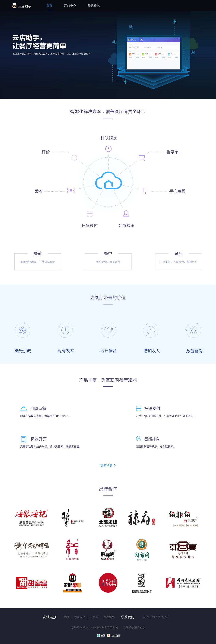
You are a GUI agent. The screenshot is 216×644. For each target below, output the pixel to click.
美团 (66, 617)
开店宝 (94, 617)
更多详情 (108, 465)
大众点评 (79, 617)
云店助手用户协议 (134, 627)
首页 (49, 5)
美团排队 (109, 617)
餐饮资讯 (94, 5)
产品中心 (70, 5)
